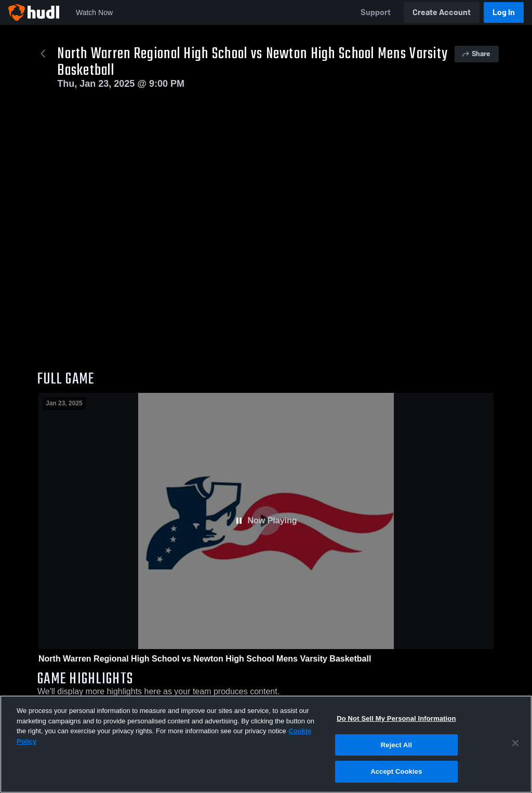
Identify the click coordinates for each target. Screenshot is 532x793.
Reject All (396, 745)
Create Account (442, 12)
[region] (266, 744)
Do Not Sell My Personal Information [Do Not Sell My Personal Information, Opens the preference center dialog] (396, 718)
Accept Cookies (396, 771)
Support (376, 12)
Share (476, 54)
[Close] (515, 743)
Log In (504, 12)
